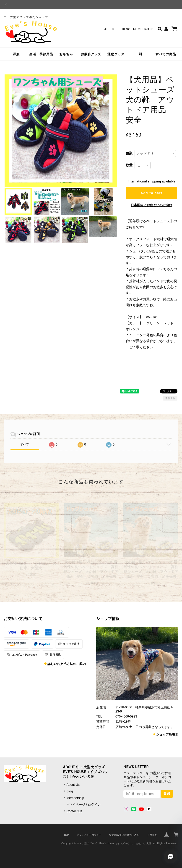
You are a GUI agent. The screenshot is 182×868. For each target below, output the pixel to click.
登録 (167, 794)
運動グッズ (116, 54)
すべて (25, 444)
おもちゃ (66, 54)
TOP (66, 835)
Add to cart (151, 193)
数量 (129, 165)
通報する (170, 398)
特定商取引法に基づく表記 (124, 835)
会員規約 (152, 835)
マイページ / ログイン (85, 805)
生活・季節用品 (41, 54)
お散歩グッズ (91, 54)
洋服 (16, 54)
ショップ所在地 (167, 734)
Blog (126, 29)
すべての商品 (166, 54)
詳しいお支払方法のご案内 (67, 664)
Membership (143, 29)
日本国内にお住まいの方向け (151, 205)
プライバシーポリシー (89, 835)
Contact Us (74, 811)
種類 (129, 153)
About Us (112, 29)
